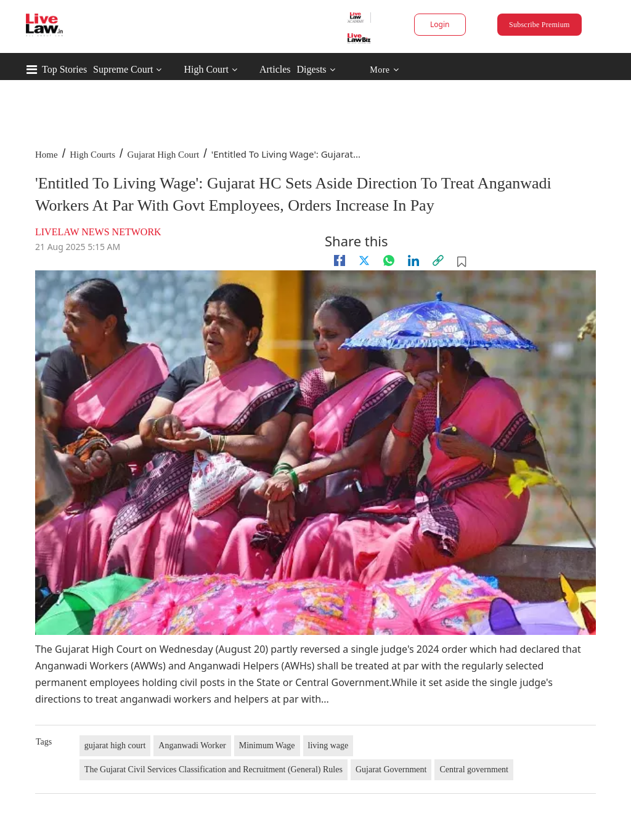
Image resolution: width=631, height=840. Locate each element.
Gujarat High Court (164, 155)
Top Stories (64, 69)
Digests (312, 69)
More (384, 70)
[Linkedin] (413, 260)
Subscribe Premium (539, 25)
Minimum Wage (267, 745)
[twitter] (364, 260)
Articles (275, 69)
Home (47, 155)
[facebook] (340, 260)
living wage (328, 745)
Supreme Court (123, 69)
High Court (206, 69)
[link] (438, 260)
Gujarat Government (391, 769)
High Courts (92, 155)
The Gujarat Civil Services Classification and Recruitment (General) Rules (214, 769)
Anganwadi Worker (192, 745)
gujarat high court (115, 745)
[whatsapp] (389, 260)
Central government (474, 769)
